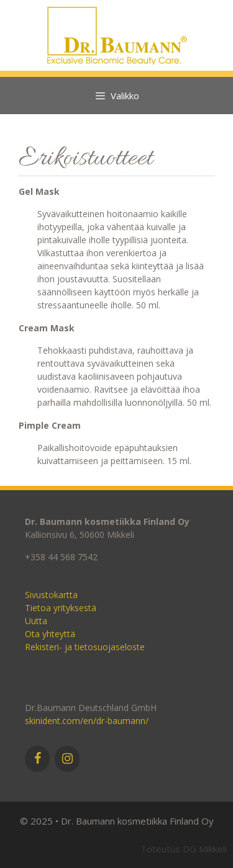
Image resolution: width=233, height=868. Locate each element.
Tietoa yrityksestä (61, 608)
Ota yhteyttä (50, 634)
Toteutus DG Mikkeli (184, 849)
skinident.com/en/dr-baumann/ (87, 721)
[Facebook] (37, 759)
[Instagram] (67, 759)
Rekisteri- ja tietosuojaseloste (85, 647)
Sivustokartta (51, 595)
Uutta (36, 621)
